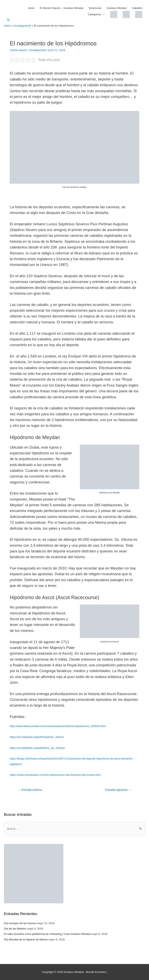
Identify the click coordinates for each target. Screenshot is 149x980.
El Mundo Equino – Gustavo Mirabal (62, 8)
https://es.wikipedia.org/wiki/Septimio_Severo (37, 737)
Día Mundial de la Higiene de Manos (26, 939)
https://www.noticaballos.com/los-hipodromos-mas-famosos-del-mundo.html (55, 775)
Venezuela (95, 8)
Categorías (94, 14)
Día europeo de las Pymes (20, 923)
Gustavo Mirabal (117, 8)
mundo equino (18, 50)
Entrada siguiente (118, 790)
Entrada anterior (30, 790)
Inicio (31, 8)
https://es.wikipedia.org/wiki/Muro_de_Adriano (37, 748)
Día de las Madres (15, 929)
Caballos (137, 8)
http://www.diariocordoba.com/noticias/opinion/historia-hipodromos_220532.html (58, 726)
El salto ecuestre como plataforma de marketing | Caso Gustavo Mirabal (47, 934)
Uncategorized (37, 50)
